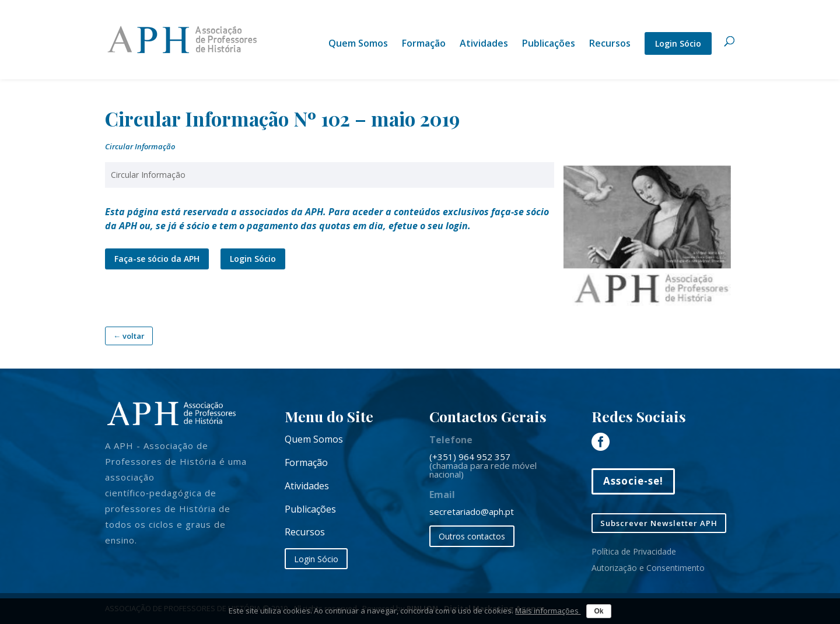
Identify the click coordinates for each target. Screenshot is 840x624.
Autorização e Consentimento (648, 568)
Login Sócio (678, 43)
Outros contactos (472, 536)
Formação (424, 44)
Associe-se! (633, 481)
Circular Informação (140, 146)
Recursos (610, 44)
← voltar (129, 336)
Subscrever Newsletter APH (659, 523)
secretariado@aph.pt (472, 511)
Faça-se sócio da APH (157, 259)
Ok (598, 611)
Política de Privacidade (634, 551)
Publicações (549, 44)
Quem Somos (358, 44)
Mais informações (548, 611)
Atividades (484, 44)
